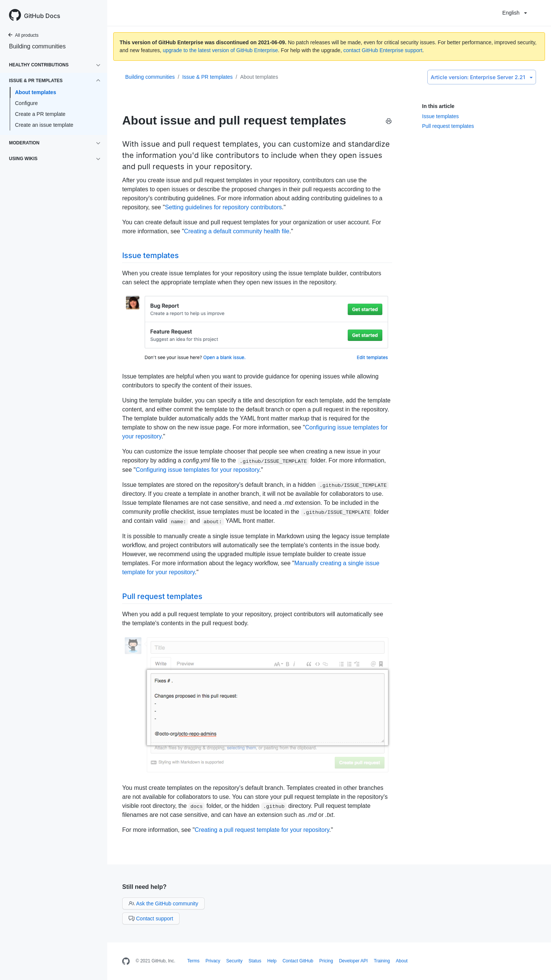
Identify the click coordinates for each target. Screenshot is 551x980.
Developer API (353, 961)
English (515, 13)
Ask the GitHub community (163, 903)
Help (272, 961)
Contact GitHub (298, 961)
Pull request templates (448, 126)
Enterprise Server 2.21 (482, 77)
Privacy (213, 961)
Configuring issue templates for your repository (198, 470)
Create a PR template (40, 114)
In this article (438, 106)
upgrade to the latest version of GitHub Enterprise (220, 50)
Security (234, 961)
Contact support (151, 918)
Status (255, 961)
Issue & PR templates (207, 77)
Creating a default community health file (237, 231)
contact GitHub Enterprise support (383, 50)
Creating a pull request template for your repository (262, 830)
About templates (36, 92)
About (402, 961)
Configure (26, 103)
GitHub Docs (42, 16)
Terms (194, 961)
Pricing (326, 961)
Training (382, 961)
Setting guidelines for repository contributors (223, 207)
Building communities (37, 46)
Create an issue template (44, 125)
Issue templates (440, 116)
